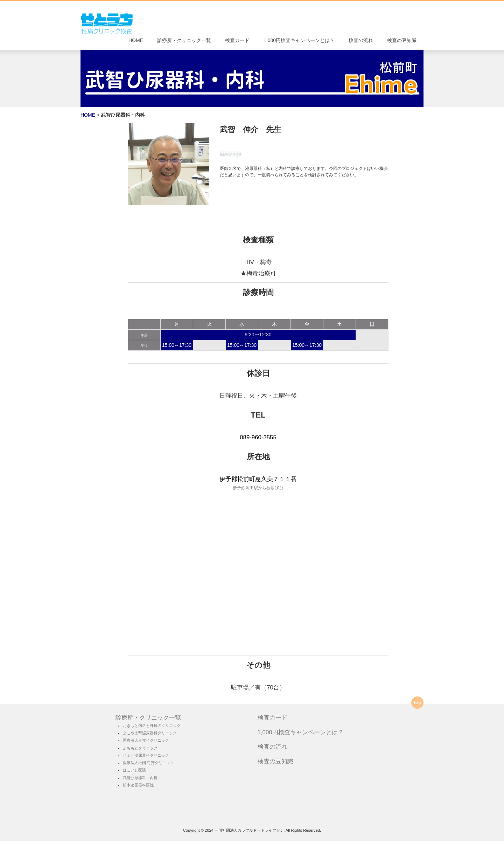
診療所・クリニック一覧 (184, 42)
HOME (136, 42)
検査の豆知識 (402, 42)
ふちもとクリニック (140, 752)
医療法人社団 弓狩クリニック (148, 767)
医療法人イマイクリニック (146, 744)
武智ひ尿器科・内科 (140, 782)
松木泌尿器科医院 (138, 789)
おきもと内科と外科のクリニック (152, 730)
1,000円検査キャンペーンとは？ (299, 42)
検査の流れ (361, 42)
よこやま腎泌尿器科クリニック (150, 737)
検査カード (237, 42)
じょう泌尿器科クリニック (146, 760)
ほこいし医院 (134, 774)
